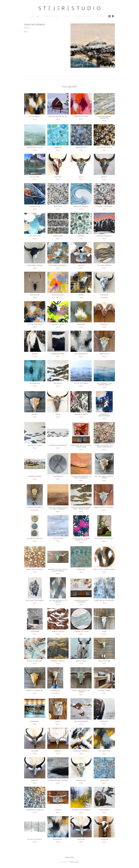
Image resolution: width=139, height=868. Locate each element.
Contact (100, 16)
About (67, 16)
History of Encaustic (83, 16)
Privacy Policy (69, 857)
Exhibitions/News (51, 16)
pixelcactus (74, 862)
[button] (32, 16)
